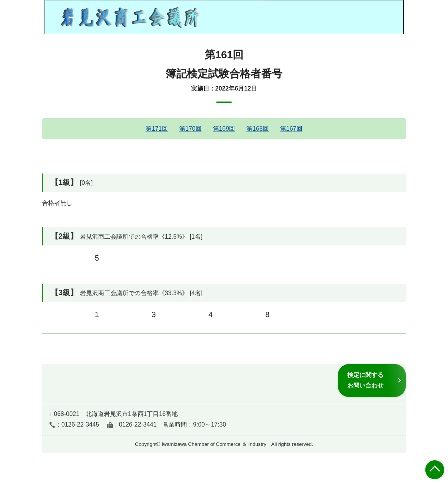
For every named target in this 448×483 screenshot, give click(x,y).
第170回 (190, 129)
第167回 (291, 129)
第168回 (258, 129)
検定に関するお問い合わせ (365, 380)
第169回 (224, 129)
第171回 (157, 129)
